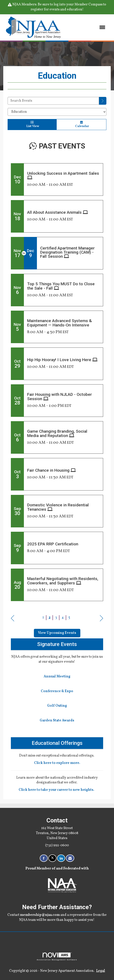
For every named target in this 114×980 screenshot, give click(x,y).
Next (102, 618)
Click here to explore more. (57, 763)
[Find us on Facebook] (44, 858)
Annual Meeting (57, 677)
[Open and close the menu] (87, 27)
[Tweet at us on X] (52, 858)
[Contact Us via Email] (70, 858)
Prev (12, 618)
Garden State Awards (57, 721)
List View (32, 124)
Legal (101, 971)
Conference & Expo (57, 691)
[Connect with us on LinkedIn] (61, 858)
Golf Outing (57, 706)
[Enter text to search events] (53, 101)
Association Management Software (57, 956)
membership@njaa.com (40, 915)
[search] (103, 101)
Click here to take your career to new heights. (57, 790)
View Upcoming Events (57, 633)
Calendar (81, 124)
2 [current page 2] (50, 618)
